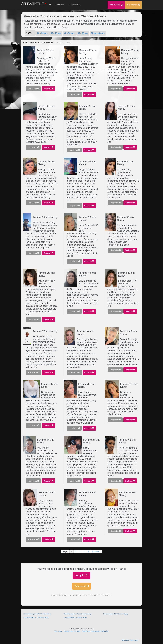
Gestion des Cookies (72, 631)
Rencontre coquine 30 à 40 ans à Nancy (77, 614)
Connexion (81, 586)
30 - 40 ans (56, 33)
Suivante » (96, 551)
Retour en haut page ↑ (130, 640)
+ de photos (33, 89)
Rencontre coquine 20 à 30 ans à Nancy (37, 614)
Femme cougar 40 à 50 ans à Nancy (116, 614)
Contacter (48, 89)
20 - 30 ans (42, 33)
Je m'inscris (116, 5)
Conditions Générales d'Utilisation (95, 631)
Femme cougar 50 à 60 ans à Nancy (36, 617)
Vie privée (58, 631)
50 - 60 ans (83, 33)
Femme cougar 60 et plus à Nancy (75, 617)
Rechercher (75, 5)
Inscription (81, 575)
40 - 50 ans (69, 33)
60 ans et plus (98, 33)
